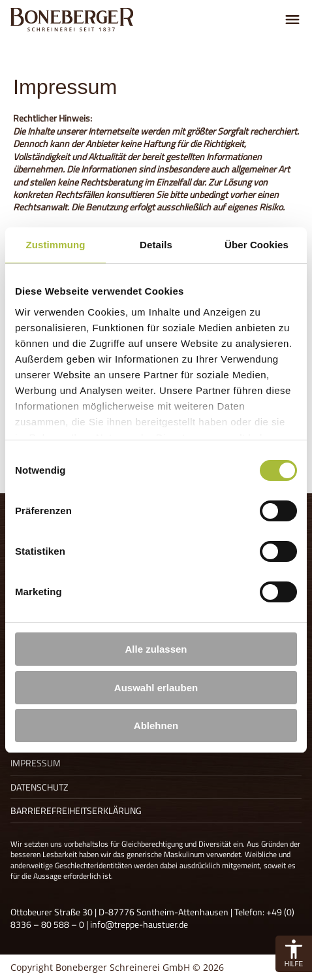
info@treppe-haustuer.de (139, 924)
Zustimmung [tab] (56, 245)
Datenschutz (39, 787)
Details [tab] (156, 245)
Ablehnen (156, 726)
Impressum (36, 763)
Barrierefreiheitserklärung (76, 810)
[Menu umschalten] (292, 20)
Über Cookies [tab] (257, 245)
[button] (294, 954)
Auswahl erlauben (156, 688)
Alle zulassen (156, 649)
